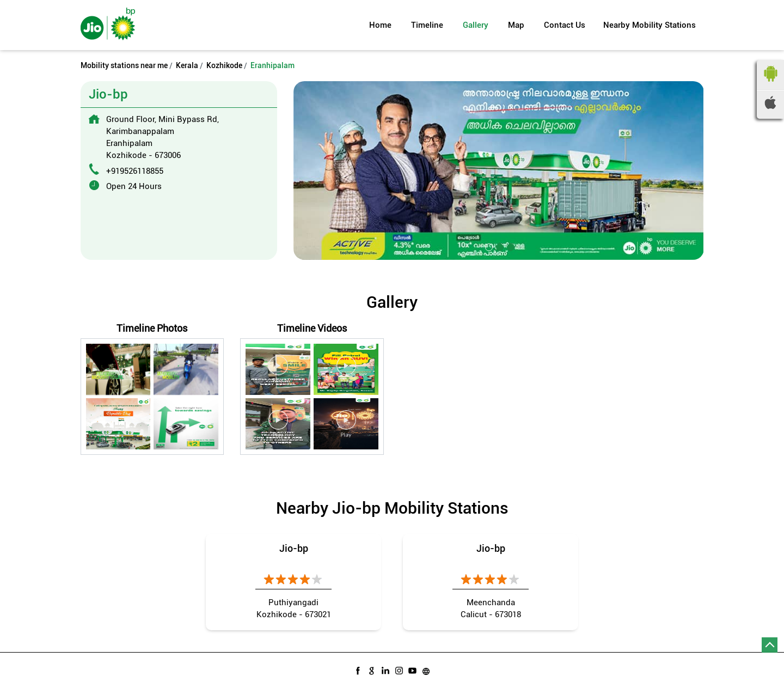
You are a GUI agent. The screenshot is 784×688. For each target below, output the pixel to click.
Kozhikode (224, 65)
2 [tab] (499, 246)
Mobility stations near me (124, 65)
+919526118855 (135, 171)
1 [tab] (488, 246)
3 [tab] (510, 246)
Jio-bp (294, 548)
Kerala (187, 65)
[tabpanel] (499, 170)
